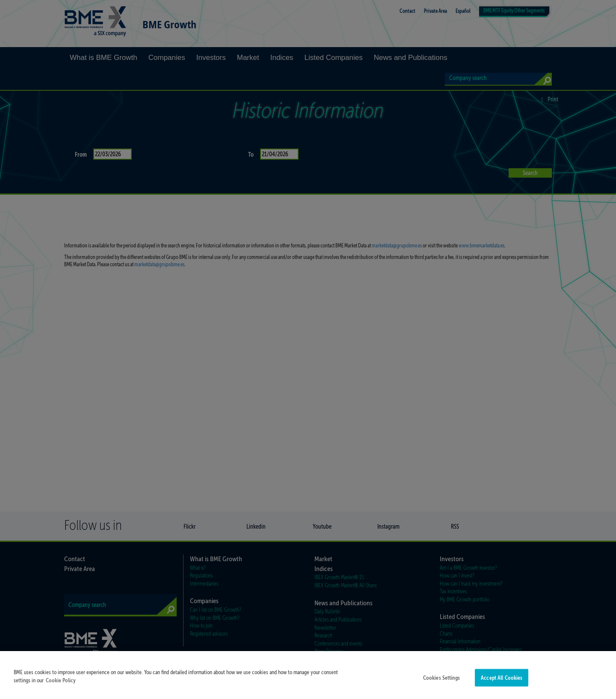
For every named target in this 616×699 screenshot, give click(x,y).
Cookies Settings (441, 686)
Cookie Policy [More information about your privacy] (61, 689)
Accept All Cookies (502, 686)
